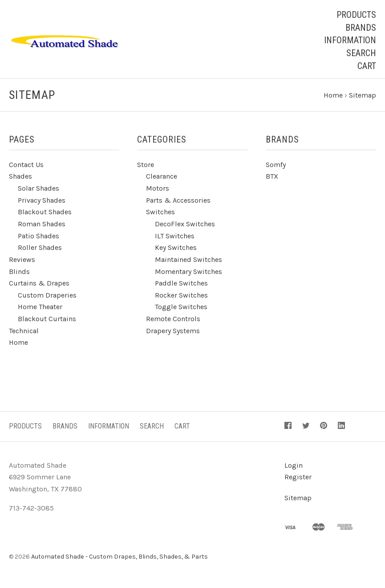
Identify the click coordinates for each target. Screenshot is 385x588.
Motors (158, 190)
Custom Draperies (47, 297)
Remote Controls (173, 321)
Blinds (19, 273)
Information (350, 40)
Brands (361, 28)
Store (146, 166)
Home (18, 344)
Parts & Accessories (178, 202)
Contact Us (26, 166)
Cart (367, 66)
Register (298, 479)
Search (361, 53)
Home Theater (40, 308)
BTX (272, 178)
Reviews (22, 261)
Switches (160, 214)
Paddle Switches (181, 285)
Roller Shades (40, 249)
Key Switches (176, 249)
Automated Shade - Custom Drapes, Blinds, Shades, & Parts (120, 558)
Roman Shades (42, 226)
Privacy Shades (42, 202)
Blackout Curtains (47, 321)
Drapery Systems (173, 332)
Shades (20, 178)
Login (294, 467)
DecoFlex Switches (185, 226)
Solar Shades (38, 190)
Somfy (276, 166)
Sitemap (298, 500)
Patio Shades (38, 237)
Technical (24, 332)
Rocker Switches (181, 297)
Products (356, 15)
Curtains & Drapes (39, 285)
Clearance (162, 178)
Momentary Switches (188, 273)
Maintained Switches (188, 261)
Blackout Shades (45, 214)
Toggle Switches (181, 308)
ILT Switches (175, 237)
